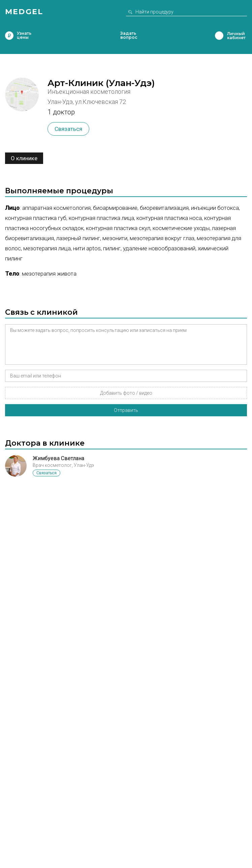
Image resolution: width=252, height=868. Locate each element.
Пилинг (112, 248)
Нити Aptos (87, 248)
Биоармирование (115, 208)
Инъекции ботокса (215, 208)
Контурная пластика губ (36, 218)
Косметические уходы (181, 228)
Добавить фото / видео (126, 393)
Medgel (24, 12)
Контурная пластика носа (169, 218)
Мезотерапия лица (47, 248)
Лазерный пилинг (78, 238)
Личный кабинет (219, 36)
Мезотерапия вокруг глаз (162, 238)
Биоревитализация (164, 208)
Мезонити (115, 238)
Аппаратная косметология (56, 208)
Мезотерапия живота (49, 274)
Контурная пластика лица (101, 218)
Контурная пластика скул (118, 228)
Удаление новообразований (159, 248)
